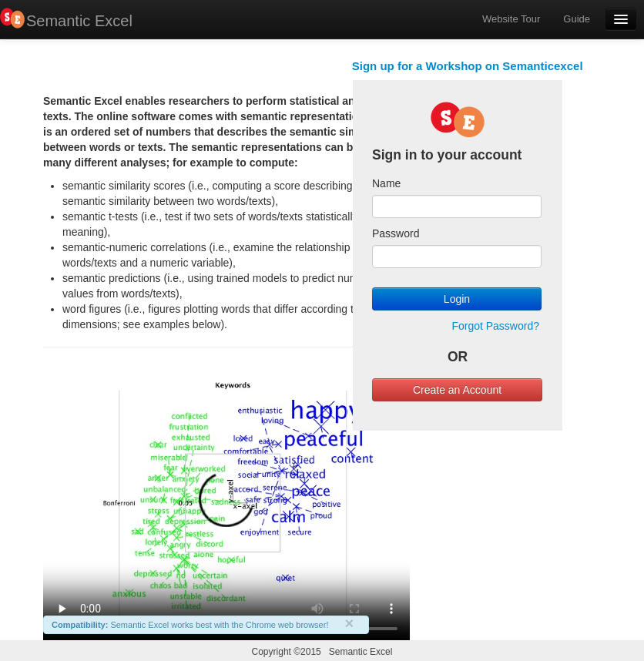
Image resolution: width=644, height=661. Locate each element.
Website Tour (511, 19)
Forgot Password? (495, 326)
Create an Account (457, 390)
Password (396, 233)
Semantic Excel (79, 21)
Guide (577, 19)
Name (386, 183)
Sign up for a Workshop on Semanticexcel (468, 66)
